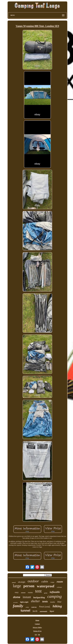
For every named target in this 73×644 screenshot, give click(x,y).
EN (36, 635)
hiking (57, 606)
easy (17, 592)
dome (17, 597)
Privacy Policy (37, 627)
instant (27, 597)
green (46, 593)
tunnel (25, 611)
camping (55, 596)
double (53, 602)
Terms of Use (37, 631)
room (60, 582)
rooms (30, 592)
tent (38, 591)
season (23, 593)
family (18, 606)
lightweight (24, 602)
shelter (35, 601)
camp (27, 607)
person (29, 586)
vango (52, 582)
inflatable (55, 592)
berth (35, 611)
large (17, 586)
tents (45, 601)
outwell (14, 582)
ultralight (22, 582)
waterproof (46, 586)
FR (39, 635)
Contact (37, 624)
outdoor (33, 581)
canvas (34, 607)
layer (52, 611)
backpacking (39, 597)
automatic (44, 611)
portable (16, 602)
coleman (59, 587)
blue (59, 602)
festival (45, 607)
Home (37, 620)
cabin (45, 581)
